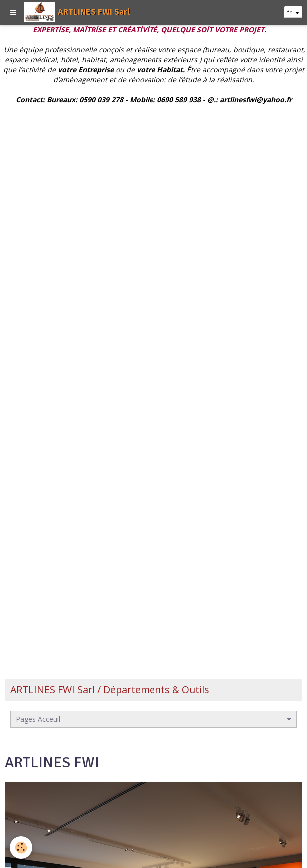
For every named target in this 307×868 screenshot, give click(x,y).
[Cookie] (21, 847)
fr (289, 12)
